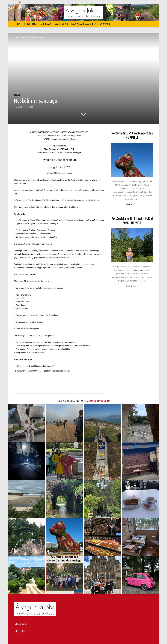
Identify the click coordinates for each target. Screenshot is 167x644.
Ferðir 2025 (30, 24)
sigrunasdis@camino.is (37, 624)
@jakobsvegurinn (100, 401)
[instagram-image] (26, 423)
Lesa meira (132, 204)
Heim (18, 24)
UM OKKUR (105, 24)
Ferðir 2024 (45, 24)
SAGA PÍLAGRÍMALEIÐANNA (84, 24)
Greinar (23, 37)
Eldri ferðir (61, 24)
